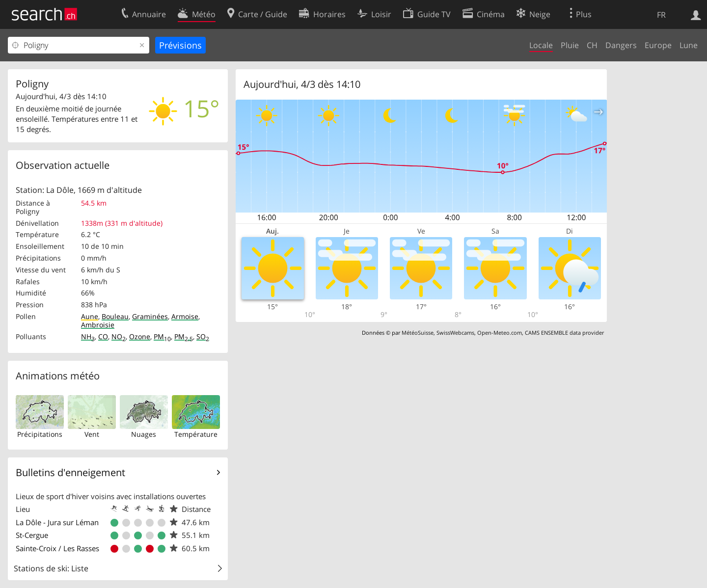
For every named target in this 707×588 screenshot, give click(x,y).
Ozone (140, 336)
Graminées (150, 316)
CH (592, 45)
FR (661, 15)
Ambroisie (98, 325)
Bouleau (115, 316)
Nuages (144, 434)
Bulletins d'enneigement (70, 472)
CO (103, 336)
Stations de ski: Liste (51, 568)
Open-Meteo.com (500, 333)
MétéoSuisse (418, 333)
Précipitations (40, 434)
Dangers (621, 45)
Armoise (185, 316)
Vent (92, 434)
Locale (541, 45)
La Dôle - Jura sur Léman (57, 522)
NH (88, 336)
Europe (658, 45)
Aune (90, 316)
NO (119, 336)
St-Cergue (32, 535)
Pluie (570, 45)
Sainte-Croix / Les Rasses (57, 548)
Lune (689, 45)
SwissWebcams (455, 333)
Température (196, 434)
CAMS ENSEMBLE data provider (564, 333)
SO (203, 336)
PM (162, 336)
